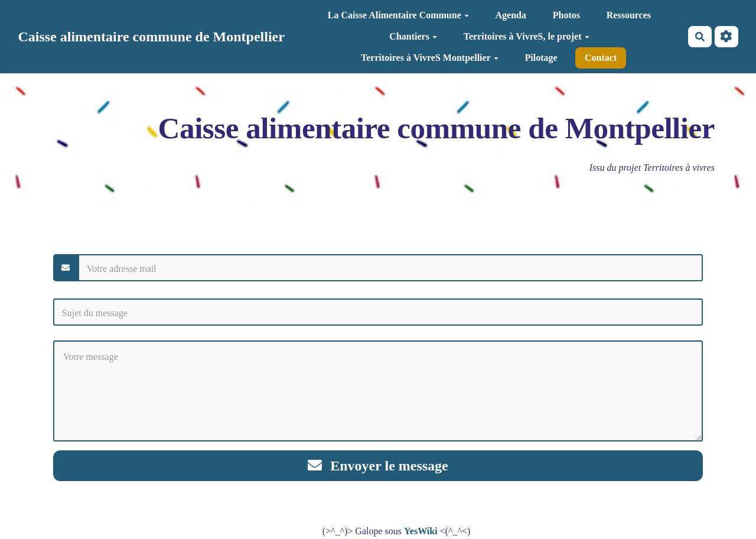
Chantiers (413, 36)
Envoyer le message (378, 466)
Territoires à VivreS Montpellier (430, 58)
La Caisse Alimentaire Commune (398, 15)
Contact (601, 58)
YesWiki (421, 531)
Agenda (511, 15)
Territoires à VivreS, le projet (527, 36)
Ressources (629, 15)
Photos (566, 15)
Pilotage (541, 58)
